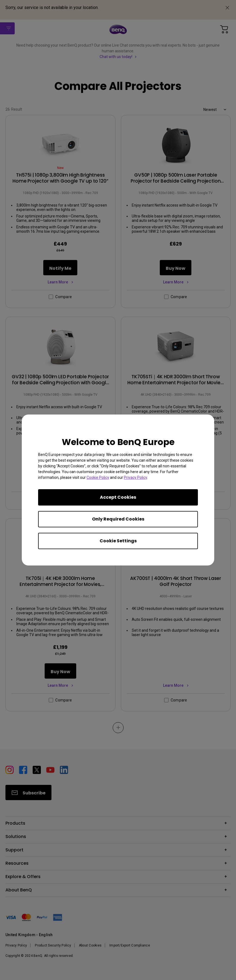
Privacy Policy (135, 477)
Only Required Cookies (118, 519)
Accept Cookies (118, 497)
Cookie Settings (118, 541)
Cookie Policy (98, 477)
